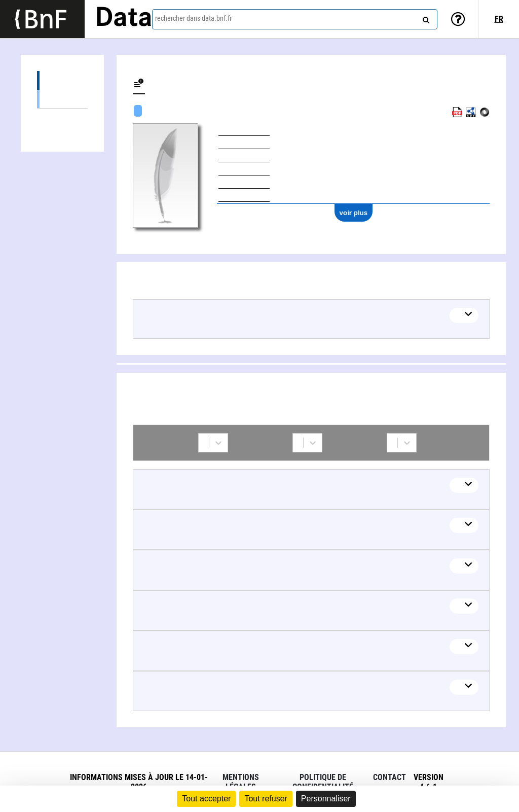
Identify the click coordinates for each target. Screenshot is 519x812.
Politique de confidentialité (323, 782)
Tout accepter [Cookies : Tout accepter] (206, 799)
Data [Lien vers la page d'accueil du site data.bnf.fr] (124, 19)
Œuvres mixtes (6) (62, 99)
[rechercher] (425, 18)
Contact (390, 777)
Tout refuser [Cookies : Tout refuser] (266, 799)
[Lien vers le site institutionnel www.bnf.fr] (42, 19)
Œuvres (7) (62, 80)
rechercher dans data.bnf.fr (193, 18)
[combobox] (295, 19)
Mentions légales (241, 782)
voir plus (354, 213)
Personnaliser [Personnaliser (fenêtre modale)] (326, 799)
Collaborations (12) (62, 118)
